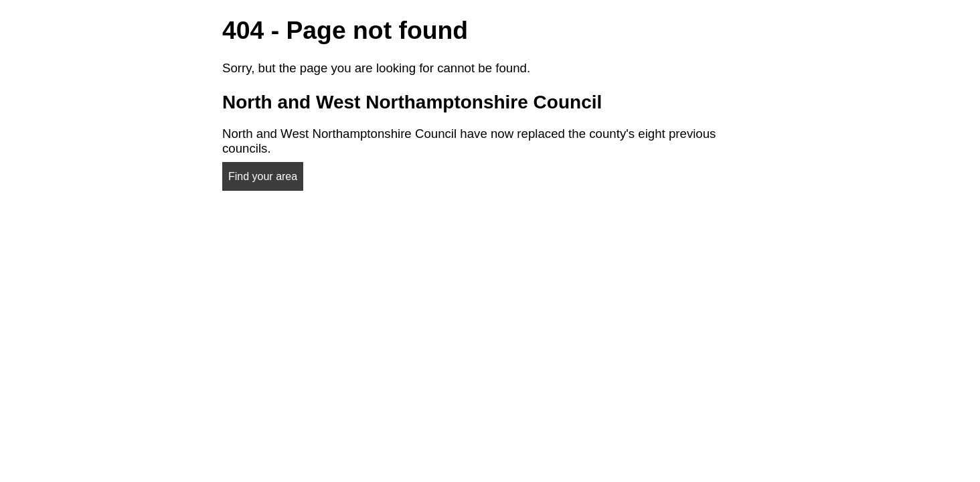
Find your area (263, 176)
